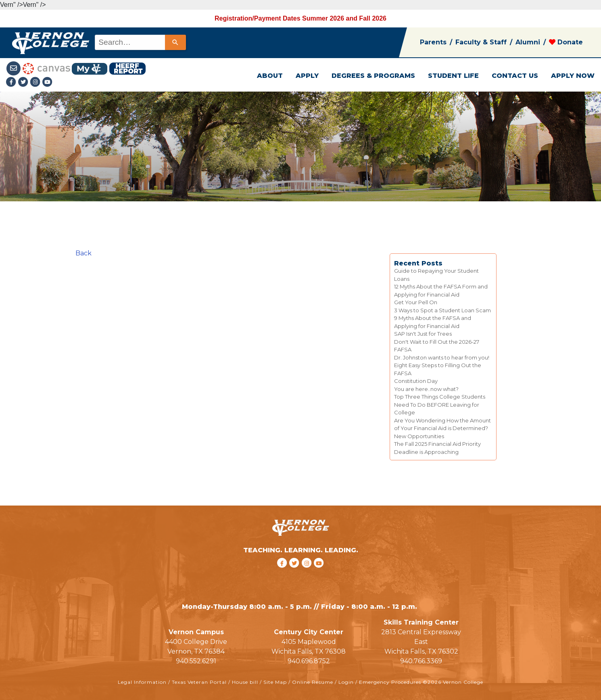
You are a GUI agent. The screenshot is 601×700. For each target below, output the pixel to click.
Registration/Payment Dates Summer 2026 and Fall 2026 (300, 18)
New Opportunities (419, 436)
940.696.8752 (309, 661)
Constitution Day (416, 381)
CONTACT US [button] (515, 76)
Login (346, 682)
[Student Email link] (14, 68)
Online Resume (313, 682)
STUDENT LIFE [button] (453, 76)
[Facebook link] (12, 83)
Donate (566, 42)
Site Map (275, 682)
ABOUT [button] (270, 76)
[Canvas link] (46, 68)
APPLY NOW (573, 76)
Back (83, 253)
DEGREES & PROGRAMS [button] (373, 76)
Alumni (528, 42)
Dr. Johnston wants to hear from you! (442, 357)
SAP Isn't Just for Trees (423, 334)
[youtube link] (48, 83)
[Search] (175, 42)
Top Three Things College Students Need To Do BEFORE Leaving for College (440, 404)
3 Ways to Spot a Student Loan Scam (442, 310)
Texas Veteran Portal (199, 682)
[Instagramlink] (36, 83)
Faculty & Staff (481, 42)
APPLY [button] (307, 76)
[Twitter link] (24, 83)
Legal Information (142, 682)
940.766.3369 (421, 661)
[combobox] (140, 42)
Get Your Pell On (416, 302)
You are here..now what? (426, 389)
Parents (433, 42)
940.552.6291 (196, 661)
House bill (245, 682)
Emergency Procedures (390, 682)
